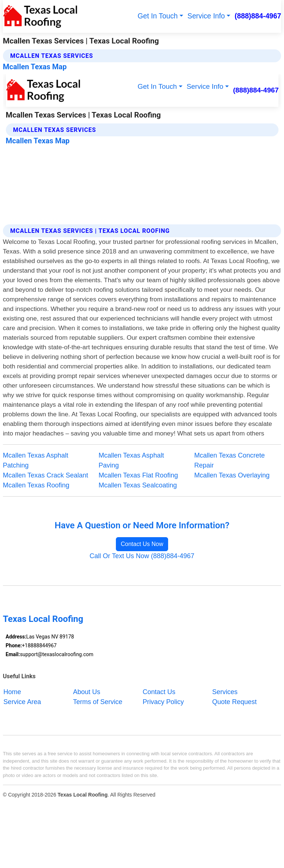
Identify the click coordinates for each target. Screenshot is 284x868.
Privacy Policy (163, 702)
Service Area (22, 702)
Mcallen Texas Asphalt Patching (36, 460)
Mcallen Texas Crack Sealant (46, 475)
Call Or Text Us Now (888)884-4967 (142, 556)
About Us (87, 692)
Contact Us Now (142, 544)
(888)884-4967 (258, 16)
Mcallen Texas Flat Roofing (138, 475)
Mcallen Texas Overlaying (232, 475)
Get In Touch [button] (158, 16)
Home (12, 692)
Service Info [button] (206, 16)
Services (225, 692)
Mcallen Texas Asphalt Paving (131, 460)
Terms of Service (98, 702)
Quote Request (235, 702)
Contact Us (159, 692)
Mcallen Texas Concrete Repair (230, 460)
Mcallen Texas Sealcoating (138, 485)
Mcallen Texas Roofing (36, 485)
